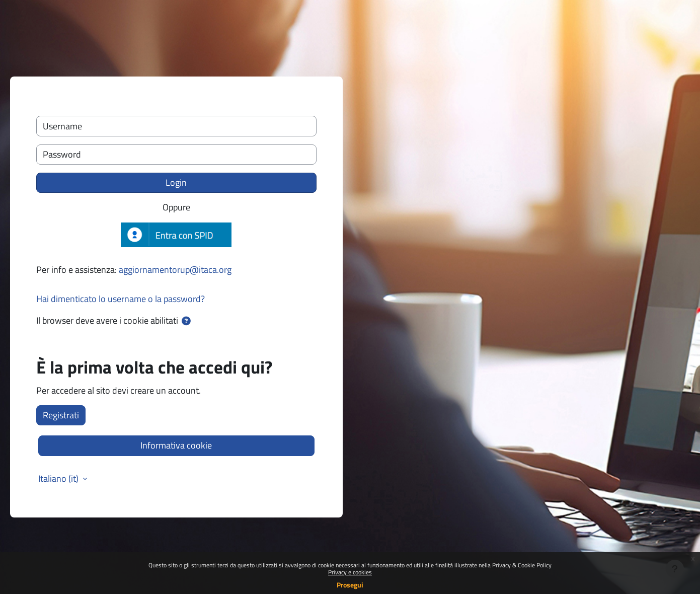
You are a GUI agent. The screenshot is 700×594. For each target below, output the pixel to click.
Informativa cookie (176, 445)
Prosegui (350, 585)
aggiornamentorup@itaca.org (175, 270)
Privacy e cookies (350, 572)
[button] (186, 321)
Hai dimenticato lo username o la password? (121, 299)
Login (176, 182)
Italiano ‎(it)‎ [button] (59, 479)
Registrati (61, 415)
